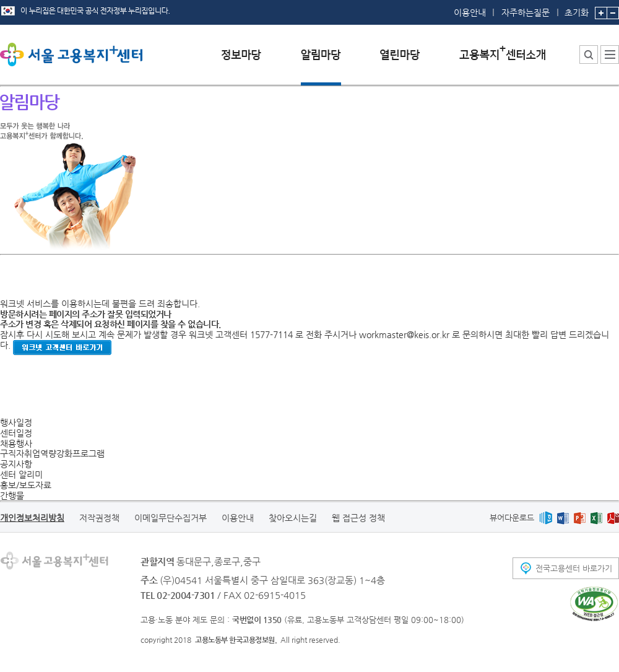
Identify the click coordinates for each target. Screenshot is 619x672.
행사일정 (16, 422)
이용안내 (470, 12)
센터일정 (16, 433)
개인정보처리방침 (32, 518)
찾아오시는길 (293, 518)
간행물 (12, 495)
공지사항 (16, 464)
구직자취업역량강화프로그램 (52, 453)
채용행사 (16, 443)
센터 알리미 (21, 474)
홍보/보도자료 (26, 485)
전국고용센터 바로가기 (574, 568)
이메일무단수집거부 (171, 518)
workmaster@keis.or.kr (404, 334)
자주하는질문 (526, 12)
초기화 (577, 9)
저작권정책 (99, 518)
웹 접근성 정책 (358, 518)
